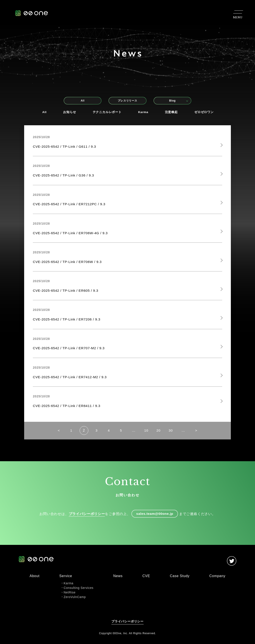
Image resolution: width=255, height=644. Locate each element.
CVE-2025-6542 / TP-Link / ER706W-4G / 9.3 (71, 234)
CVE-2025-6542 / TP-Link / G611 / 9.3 (65, 147)
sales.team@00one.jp (155, 517)
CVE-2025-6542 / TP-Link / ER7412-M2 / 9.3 (71, 380)
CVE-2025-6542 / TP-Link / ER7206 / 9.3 (68, 321)
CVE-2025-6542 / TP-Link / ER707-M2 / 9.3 (70, 350)
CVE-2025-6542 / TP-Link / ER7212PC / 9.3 (70, 205)
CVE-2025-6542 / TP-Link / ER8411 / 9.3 (68, 409)
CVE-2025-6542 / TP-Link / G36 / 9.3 (64, 176)
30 (173, 434)
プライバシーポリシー (86, 517)
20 (160, 434)
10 (147, 434)
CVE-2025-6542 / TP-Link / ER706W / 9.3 (68, 263)
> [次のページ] (199, 434)
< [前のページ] (56, 434)
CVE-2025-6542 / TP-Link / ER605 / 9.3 (67, 292)
